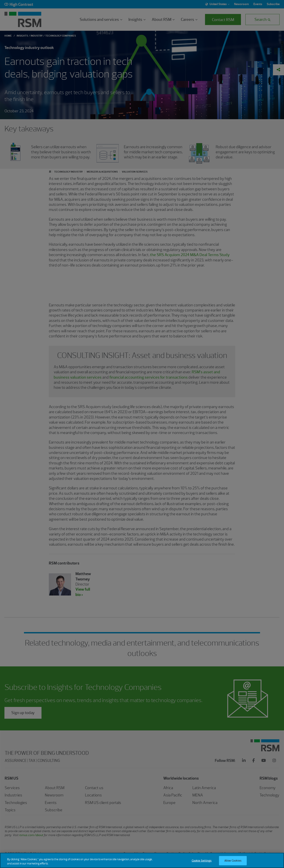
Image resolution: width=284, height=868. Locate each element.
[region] (142, 860)
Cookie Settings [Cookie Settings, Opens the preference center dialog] (202, 861)
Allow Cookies (233, 861)
